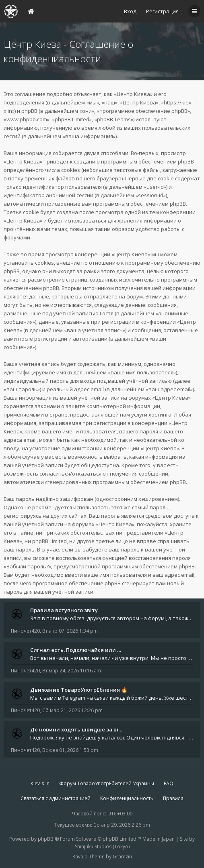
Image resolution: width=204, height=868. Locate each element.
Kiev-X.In (40, 783)
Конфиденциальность (127, 798)
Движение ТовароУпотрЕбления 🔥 (79, 690)
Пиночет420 (25, 631)
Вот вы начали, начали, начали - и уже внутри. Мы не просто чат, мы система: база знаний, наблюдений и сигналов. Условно (112, 658)
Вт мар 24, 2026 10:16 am (72, 671)
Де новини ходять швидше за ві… (76, 729)
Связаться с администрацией (56, 798)
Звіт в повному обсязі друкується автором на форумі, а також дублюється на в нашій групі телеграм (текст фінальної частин (112, 618)
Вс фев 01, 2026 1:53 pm (70, 750)
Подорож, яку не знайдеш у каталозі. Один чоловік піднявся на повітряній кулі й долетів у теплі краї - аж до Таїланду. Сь (112, 737)
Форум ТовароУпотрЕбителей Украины (107, 783)
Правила (173, 798)
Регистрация (162, 11)
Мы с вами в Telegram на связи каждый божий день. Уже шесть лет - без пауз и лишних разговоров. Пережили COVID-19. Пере (112, 698)
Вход (130, 11)
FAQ (169, 783)
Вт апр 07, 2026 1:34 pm (70, 631)
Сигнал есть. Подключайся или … (76, 650)
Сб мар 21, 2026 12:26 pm (72, 710)
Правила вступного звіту (64, 610)
